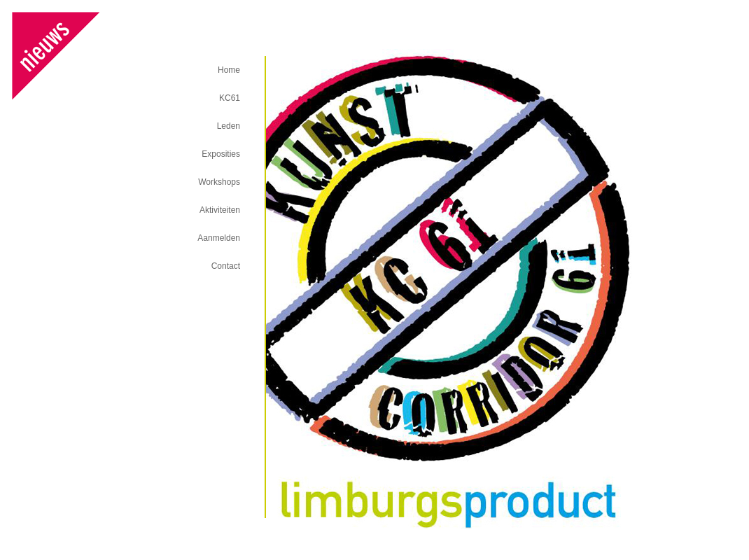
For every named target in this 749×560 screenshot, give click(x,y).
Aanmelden (219, 238)
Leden (229, 126)
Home (229, 70)
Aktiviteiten (220, 210)
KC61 (230, 98)
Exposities (221, 154)
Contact (226, 266)
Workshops (219, 182)
